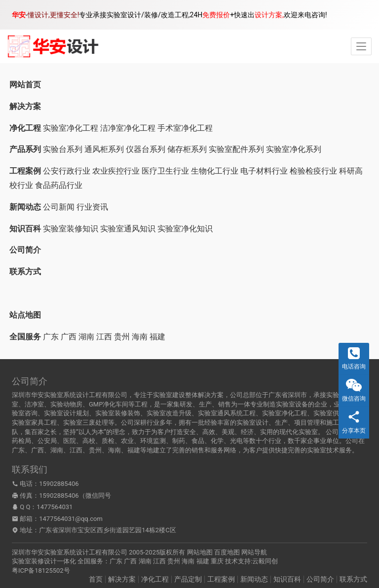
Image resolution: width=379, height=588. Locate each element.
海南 (140, 337)
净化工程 (155, 579)
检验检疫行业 (313, 171)
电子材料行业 (264, 171)
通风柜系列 (104, 149)
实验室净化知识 (185, 229)
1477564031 (55, 507)
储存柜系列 (187, 149)
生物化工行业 (215, 171)
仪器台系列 (146, 149)
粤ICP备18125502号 (41, 570)
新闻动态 (254, 579)
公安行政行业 (67, 171)
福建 (157, 337)
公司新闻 (59, 207)
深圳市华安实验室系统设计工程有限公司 (70, 552)
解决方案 (122, 579)
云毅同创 (265, 561)
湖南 (86, 337)
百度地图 (227, 552)
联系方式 (353, 579)
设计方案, (269, 15)
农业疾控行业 (116, 171)
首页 (96, 579)
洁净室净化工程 (128, 128)
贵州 (122, 337)
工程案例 (221, 579)
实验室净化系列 (294, 149)
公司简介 (320, 579)
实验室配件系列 (236, 149)
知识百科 (287, 579)
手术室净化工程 (185, 128)
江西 (104, 337)
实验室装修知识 (71, 229)
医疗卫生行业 (165, 171)
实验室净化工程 (71, 128)
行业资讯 (92, 207)
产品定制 (188, 579)
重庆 (217, 561)
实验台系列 (63, 149)
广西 (69, 337)
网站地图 (200, 552)
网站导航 (254, 552)
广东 (51, 337)
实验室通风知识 (128, 229)
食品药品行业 (59, 185)
